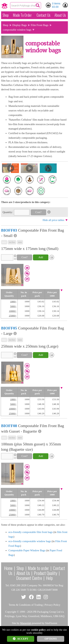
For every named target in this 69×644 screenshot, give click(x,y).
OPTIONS (51, 639)
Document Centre (29, 578)
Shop (6, 15)
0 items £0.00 (56, 5)
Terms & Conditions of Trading (26, 605)
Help (49, 578)
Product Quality (46, 573)
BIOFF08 (9, 426)
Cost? (38, 212)
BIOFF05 (9, 328)
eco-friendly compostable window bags (30, 541)
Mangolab (26, 623)
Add (41, 257)
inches (12, 242)
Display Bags (20, 25)
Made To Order (22, 15)
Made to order (38, 568)
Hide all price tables (53, 220)
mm (20, 242)
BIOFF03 (9, 230)
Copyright (11, 612)
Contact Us (44, 15)
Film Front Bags (40, 25)
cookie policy (38, 630)
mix (4, 242)
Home (8, 568)
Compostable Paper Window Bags (27, 550)
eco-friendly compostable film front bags (31, 532)
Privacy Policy (52, 605)
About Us (60, 15)
